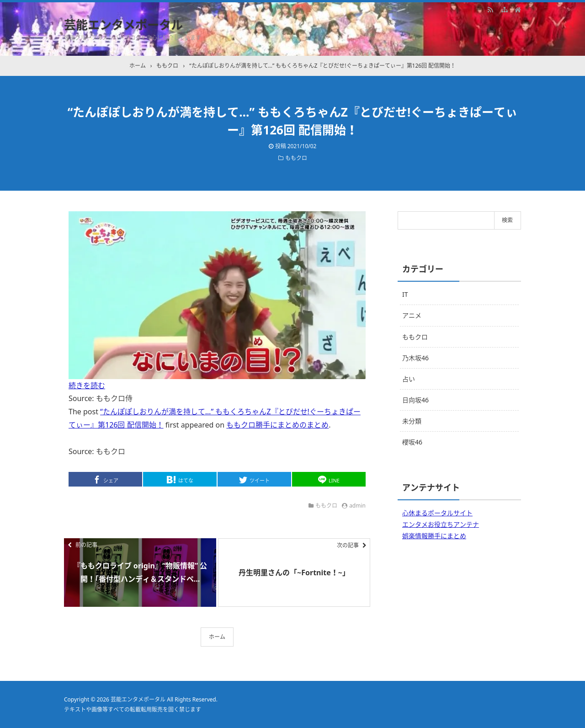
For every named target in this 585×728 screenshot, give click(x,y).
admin (357, 506)
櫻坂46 (412, 442)
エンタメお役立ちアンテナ (441, 524)
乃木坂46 (415, 358)
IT (405, 294)
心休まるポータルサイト (437, 513)
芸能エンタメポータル (123, 25)
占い (409, 379)
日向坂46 (415, 400)
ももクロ (296, 158)
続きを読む (87, 385)
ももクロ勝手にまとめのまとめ (277, 425)
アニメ (412, 315)
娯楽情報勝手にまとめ (434, 536)
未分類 (412, 421)
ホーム (217, 637)
